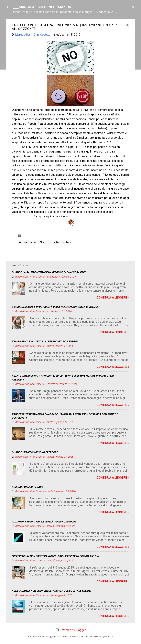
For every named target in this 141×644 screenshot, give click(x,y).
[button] (127, 25)
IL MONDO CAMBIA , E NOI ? (28, 487)
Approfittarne (27, 242)
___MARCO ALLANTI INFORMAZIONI (43, 7)
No (42, 242)
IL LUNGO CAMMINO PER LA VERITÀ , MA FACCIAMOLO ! (44, 522)
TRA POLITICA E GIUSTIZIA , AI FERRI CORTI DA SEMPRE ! (45, 341)
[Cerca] (133, 8)
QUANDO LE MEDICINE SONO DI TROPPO (35, 452)
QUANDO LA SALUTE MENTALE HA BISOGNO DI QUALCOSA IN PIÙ (50, 272)
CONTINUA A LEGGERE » (113, 298)
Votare (67, 242)
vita (56, 242)
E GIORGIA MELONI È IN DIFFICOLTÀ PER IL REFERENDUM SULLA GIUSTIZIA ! (56, 307)
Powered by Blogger (71, 630)
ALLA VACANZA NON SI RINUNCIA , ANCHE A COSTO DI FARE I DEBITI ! (52, 591)
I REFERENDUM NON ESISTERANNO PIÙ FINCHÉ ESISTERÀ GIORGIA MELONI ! (56, 556)
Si (49, 242)
